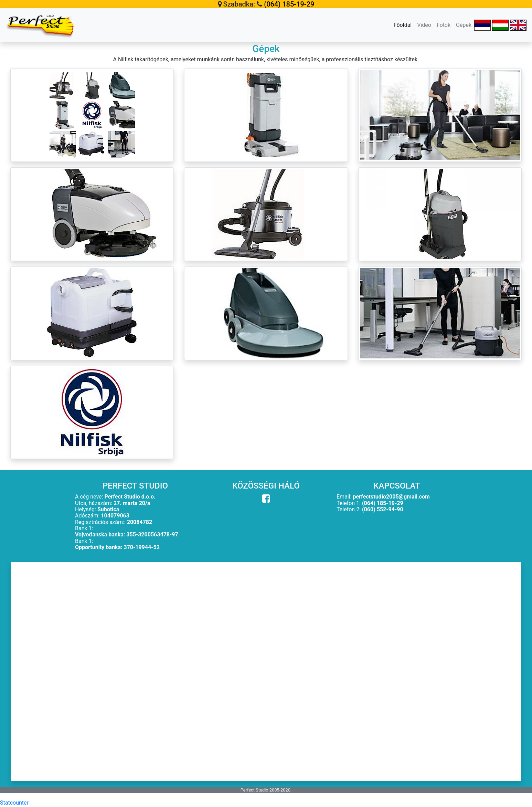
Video (424, 25)
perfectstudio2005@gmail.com (391, 497)
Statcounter (14, 803)
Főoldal (404, 24)
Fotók (444, 25)
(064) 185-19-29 (289, 4)
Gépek (464, 25)
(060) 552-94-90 (383, 509)
